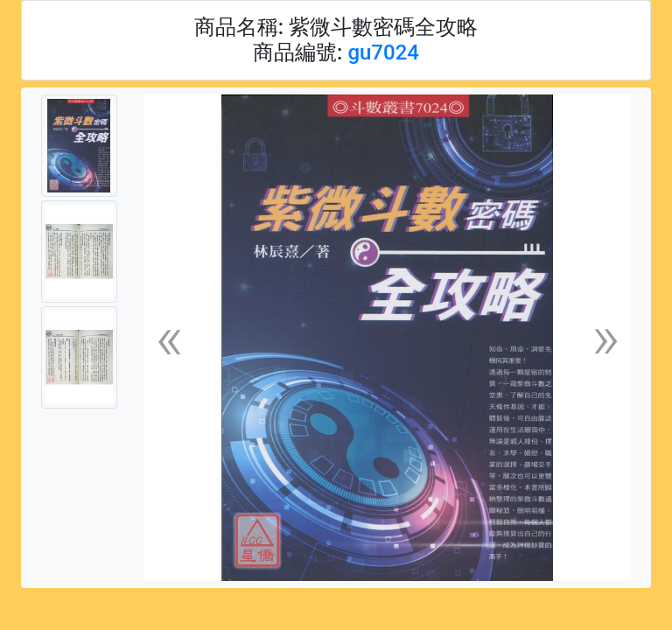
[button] (169, 338)
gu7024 (383, 52)
